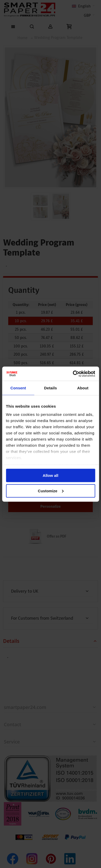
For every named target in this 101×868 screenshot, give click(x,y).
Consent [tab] (18, 388)
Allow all (51, 475)
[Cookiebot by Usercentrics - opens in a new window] (73, 374)
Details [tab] (51, 388)
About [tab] (83, 388)
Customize (51, 491)
